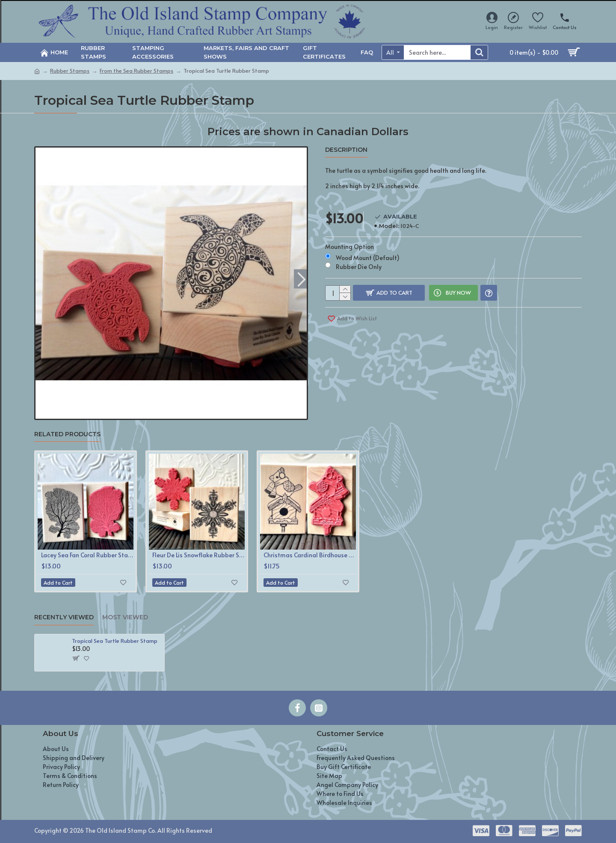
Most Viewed (125, 617)
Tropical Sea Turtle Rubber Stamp (115, 641)
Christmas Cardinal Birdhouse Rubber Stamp (310, 555)
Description (346, 150)
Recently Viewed (64, 617)
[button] (301, 279)
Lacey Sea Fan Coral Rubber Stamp (87, 555)
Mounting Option (349, 238)
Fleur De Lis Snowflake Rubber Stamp (198, 555)
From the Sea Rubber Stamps (136, 71)
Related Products (67, 434)
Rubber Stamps (70, 71)
